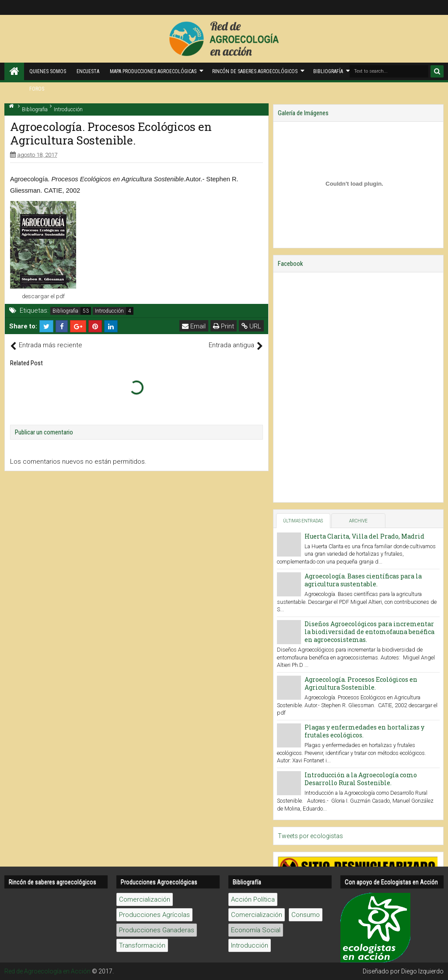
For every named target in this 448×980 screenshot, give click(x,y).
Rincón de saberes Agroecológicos (255, 71)
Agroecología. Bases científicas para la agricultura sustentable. (363, 580)
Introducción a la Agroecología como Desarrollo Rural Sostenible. (361, 779)
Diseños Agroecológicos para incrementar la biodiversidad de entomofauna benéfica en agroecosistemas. (369, 632)
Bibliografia (65, 311)
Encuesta (88, 71)
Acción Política (253, 899)
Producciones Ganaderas (157, 930)
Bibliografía (328, 71)
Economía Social (256, 930)
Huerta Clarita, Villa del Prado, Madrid (364, 536)
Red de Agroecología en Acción (47, 971)
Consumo (306, 915)
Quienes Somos (48, 71)
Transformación (142, 945)
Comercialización (145, 899)
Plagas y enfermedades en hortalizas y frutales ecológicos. (364, 731)
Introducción (109, 311)
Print (224, 326)
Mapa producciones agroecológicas (153, 71)
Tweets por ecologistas (310, 836)
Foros (37, 89)
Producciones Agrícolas (154, 915)
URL (251, 326)
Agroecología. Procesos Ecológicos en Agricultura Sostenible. (361, 683)
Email (194, 326)
